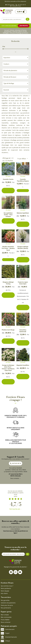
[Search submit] (28, 19)
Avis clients (4, 593)
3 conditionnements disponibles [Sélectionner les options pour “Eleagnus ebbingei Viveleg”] (8, 295)
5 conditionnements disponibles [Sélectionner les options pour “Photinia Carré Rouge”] (8, 341)
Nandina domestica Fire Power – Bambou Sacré (8, 248)
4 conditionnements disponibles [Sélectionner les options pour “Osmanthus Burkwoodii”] (23, 343)
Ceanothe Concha (8, 179)
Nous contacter (6, 622)
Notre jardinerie (6, 588)
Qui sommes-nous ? (7, 586)
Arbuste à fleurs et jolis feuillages (15, 32)
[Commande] (22, 159)
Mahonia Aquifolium (23, 213)
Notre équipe (5, 591)
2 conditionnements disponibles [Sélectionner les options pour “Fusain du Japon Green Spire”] (23, 307)
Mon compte (5, 615)
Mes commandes (6, 617)
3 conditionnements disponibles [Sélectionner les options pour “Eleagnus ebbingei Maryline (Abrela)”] (23, 260)
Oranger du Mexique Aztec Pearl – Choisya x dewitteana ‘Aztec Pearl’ (8, 368)
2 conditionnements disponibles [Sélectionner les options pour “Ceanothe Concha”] (8, 191)
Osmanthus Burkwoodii (23, 331)
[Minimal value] (15, 49)
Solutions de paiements (8, 603)
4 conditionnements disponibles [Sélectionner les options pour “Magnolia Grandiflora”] (23, 377)
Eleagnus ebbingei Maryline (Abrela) (23, 248)
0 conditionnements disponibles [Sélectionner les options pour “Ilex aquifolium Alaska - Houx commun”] (8, 221)
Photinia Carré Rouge (8, 330)
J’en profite (24, 26)
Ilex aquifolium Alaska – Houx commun (8, 215)
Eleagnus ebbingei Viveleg (8, 283)
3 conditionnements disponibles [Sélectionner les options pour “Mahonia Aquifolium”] (23, 224)
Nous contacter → (15, 478)
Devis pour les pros (7, 605)
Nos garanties (5, 600)
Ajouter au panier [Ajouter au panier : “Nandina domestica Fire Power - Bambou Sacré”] (8, 260)
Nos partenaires (6, 608)
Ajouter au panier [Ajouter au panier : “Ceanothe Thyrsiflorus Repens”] (23, 191)
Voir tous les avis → (16, 509)
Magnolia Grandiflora (23, 365)
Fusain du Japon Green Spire (23, 283)
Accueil (7, 30)
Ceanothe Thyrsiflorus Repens (23, 180)
